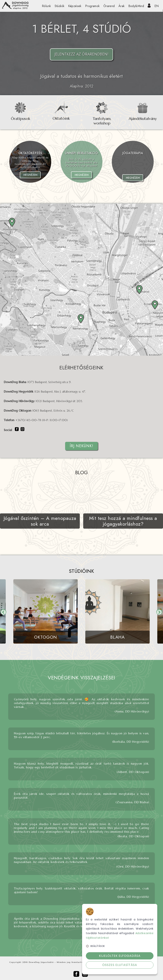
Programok (92, 6)
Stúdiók (60, 6)
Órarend (109, 6)
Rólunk (46, 6)
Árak (122, 6)
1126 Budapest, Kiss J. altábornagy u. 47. (60, 392)
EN (157, 6)
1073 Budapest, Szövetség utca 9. (49, 382)
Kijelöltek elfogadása (120, 956)
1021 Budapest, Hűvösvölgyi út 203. (59, 401)
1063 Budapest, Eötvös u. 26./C (53, 411)
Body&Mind (136, 6)
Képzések (75, 6)
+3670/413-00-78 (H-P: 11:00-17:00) (42, 420)
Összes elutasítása (120, 965)
